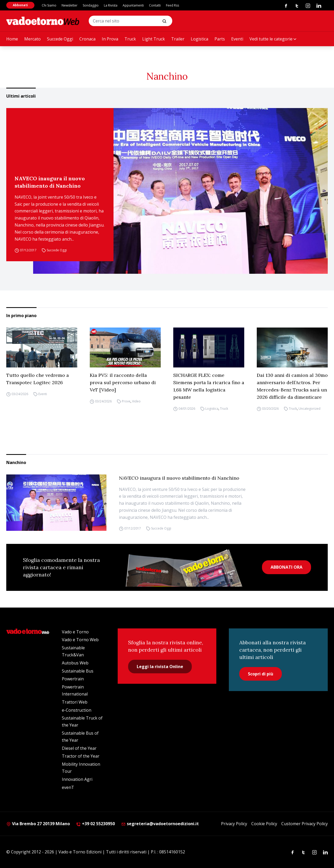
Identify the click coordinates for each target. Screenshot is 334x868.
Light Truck (154, 39)
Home (12, 39)
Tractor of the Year (81, 756)
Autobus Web (75, 663)
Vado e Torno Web (80, 640)
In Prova (110, 39)
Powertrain (73, 679)
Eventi (237, 39)
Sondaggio (91, 5)
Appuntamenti (133, 5)
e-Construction (77, 710)
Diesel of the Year (79, 748)
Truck (130, 39)
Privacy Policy (234, 824)
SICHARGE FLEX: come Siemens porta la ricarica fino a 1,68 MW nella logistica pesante (209, 386)
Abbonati (20, 5)
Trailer (178, 39)
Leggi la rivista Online (160, 667)
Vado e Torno (75, 632)
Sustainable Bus (78, 671)
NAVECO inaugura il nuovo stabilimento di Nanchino (50, 182)
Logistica (199, 39)
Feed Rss (172, 5)
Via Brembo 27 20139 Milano (38, 824)
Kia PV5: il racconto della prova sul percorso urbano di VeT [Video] (123, 382)
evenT (68, 787)
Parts (220, 39)
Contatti (155, 5)
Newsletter (70, 5)
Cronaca (87, 39)
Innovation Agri (77, 779)
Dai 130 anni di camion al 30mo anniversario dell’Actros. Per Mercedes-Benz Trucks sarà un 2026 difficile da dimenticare (292, 386)
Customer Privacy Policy (305, 824)
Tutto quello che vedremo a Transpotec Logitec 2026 (38, 379)
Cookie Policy (264, 824)
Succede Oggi (60, 39)
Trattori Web (75, 702)
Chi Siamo (49, 5)
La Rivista (111, 5)
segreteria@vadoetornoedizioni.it (160, 824)
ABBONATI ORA (287, 567)
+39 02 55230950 (96, 824)
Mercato (32, 39)
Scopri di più (261, 674)
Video (136, 401)
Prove (126, 401)
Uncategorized (309, 409)
